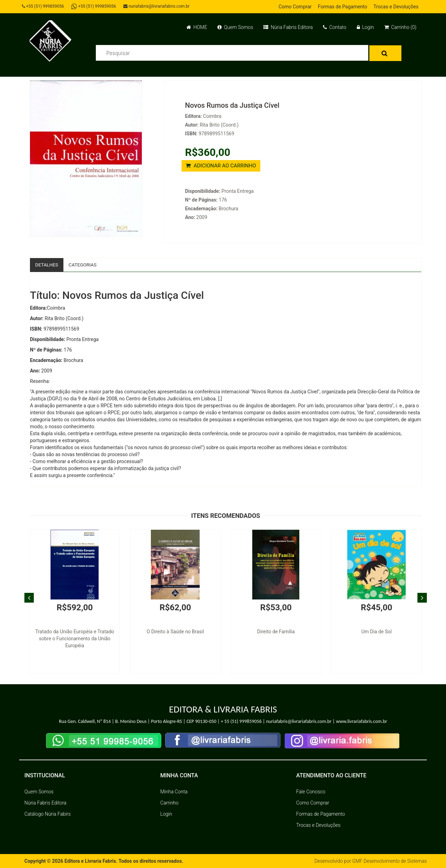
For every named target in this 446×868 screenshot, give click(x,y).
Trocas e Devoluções (396, 7)
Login (365, 27)
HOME (197, 27)
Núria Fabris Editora (288, 27)
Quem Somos (235, 27)
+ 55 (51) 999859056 (241, 722)
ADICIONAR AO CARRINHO (221, 166)
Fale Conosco (311, 792)
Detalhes (47, 265)
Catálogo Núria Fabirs (48, 814)
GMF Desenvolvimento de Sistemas (389, 861)
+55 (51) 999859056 (44, 6)
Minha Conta (174, 792)
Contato (334, 27)
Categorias (84, 265)
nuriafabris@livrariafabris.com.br (158, 6)
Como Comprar (295, 7)
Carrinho (169, 803)
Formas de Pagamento (342, 7)
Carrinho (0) (400, 27)
